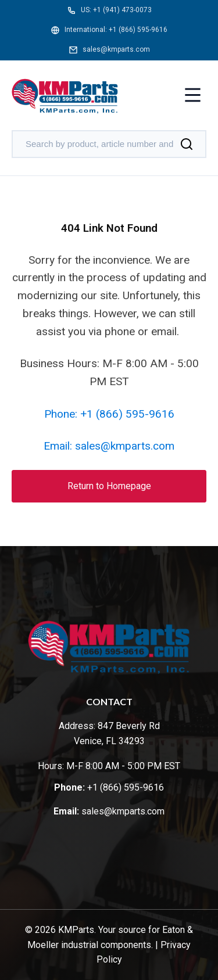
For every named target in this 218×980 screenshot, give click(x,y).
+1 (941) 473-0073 (122, 10)
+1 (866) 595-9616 (138, 30)
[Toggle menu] (193, 96)
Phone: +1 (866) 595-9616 (109, 414)
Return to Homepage (109, 486)
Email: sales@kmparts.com (109, 446)
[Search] (187, 144)
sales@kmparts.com (116, 49)
